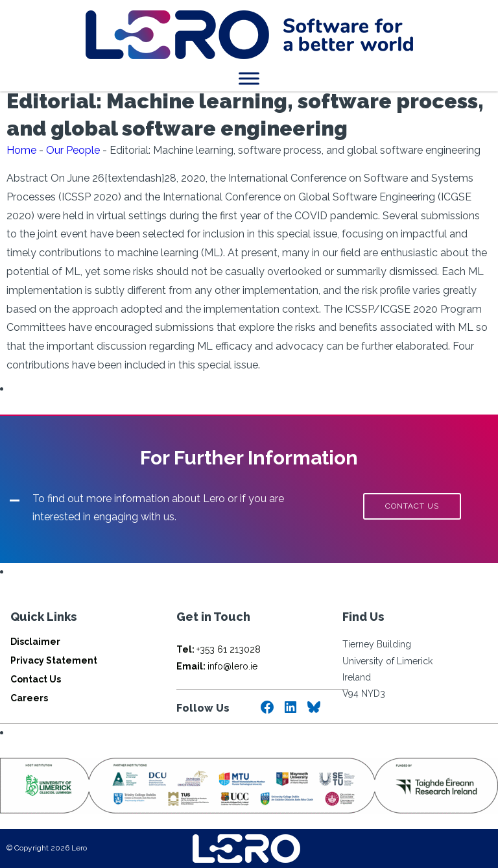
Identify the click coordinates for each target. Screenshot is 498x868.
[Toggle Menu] (249, 78)
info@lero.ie (217, 666)
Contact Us (36, 679)
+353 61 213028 (219, 649)
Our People (73, 150)
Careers (29, 698)
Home (21, 150)
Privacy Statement (54, 660)
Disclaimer (35, 642)
